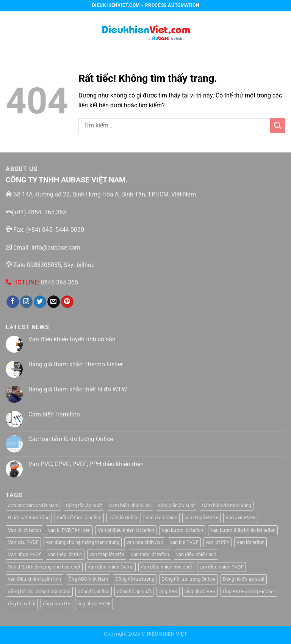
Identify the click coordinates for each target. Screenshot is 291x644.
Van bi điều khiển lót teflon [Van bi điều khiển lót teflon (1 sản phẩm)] (126, 530)
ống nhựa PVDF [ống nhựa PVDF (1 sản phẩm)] (94, 604)
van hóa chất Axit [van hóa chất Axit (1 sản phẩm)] (145, 542)
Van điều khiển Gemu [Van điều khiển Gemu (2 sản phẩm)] (110, 567)
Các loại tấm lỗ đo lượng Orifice (71, 439)
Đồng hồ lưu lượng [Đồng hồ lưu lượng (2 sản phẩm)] (135, 579)
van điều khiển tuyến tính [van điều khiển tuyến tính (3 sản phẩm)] (34, 579)
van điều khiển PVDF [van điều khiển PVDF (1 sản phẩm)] (221, 567)
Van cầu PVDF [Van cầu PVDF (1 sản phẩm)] (23, 542)
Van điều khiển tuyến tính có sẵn (72, 339)
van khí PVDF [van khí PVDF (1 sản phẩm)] (184, 542)
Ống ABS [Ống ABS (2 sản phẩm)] (168, 591)
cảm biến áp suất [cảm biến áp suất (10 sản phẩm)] (176, 505)
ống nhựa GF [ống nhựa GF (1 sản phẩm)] (56, 604)
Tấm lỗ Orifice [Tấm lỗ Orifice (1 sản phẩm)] (124, 518)
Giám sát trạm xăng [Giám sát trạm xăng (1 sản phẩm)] (29, 518)
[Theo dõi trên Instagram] (26, 302)
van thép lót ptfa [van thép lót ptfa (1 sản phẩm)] (107, 554)
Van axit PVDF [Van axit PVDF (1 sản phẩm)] (241, 518)
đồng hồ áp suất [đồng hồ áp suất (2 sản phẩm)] (134, 591)
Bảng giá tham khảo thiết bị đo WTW (78, 389)
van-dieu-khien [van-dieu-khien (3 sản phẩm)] (162, 518)
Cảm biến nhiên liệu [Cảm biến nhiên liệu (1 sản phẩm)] (130, 505)
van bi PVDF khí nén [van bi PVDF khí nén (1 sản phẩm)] (69, 530)
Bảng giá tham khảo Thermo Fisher (76, 364)
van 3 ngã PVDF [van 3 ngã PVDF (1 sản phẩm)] (201, 518)
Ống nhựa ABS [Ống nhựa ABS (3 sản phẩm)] (200, 591)
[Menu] (10, 30)
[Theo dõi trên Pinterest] (67, 302)
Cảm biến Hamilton (54, 414)
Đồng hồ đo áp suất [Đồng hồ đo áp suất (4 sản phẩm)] (244, 579)
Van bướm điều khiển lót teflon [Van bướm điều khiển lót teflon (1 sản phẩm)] (243, 530)
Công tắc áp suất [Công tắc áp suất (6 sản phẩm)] (84, 505)
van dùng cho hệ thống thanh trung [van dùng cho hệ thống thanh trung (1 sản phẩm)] (83, 542)
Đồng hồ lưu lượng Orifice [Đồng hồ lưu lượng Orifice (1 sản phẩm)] (189, 579)
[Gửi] (278, 125)
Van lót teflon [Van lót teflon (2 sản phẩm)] (250, 542)
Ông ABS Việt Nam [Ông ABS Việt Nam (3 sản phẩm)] (88, 579)
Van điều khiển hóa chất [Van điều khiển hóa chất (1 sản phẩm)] (166, 567)
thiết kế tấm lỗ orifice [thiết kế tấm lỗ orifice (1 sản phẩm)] (79, 518)
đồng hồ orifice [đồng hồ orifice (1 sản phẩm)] (94, 591)
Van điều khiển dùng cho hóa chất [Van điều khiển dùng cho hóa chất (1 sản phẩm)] (44, 567)
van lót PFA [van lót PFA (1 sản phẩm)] (217, 542)
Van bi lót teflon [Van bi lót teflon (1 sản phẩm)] (24, 530)
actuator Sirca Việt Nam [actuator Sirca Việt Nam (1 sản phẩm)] (33, 505)
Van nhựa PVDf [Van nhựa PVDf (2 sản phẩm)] (24, 554)
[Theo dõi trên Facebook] (13, 302)
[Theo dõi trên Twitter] (40, 302)
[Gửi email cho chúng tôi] (54, 302)
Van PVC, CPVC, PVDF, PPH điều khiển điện (86, 464)
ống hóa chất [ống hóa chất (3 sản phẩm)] (22, 604)
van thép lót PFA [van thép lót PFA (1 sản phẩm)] (65, 554)
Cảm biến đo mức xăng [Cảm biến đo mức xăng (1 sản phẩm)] (227, 505)
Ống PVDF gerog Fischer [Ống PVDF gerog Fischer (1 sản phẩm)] (249, 591)
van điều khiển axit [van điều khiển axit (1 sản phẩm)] (196, 554)
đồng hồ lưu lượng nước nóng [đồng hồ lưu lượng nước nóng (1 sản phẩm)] (39, 591)
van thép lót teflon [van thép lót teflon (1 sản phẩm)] (150, 554)
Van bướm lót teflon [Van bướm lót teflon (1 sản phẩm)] (182, 530)
